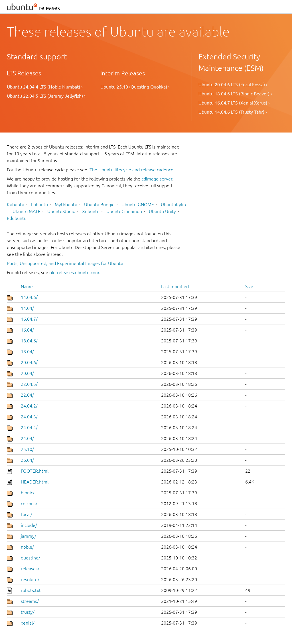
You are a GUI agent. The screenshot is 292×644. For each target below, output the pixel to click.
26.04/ (27, 460)
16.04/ (27, 330)
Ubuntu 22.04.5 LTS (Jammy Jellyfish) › (46, 96)
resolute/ (30, 579)
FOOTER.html (35, 471)
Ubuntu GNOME (138, 204)
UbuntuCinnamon (124, 211)
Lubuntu (39, 204)
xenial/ (28, 623)
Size (249, 286)
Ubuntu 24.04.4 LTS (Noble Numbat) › (45, 87)
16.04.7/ (29, 319)
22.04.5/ (29, 384)
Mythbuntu (66, 204)
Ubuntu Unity (162, 211)
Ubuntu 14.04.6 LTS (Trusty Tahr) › (233, 112)
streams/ (30, 601)
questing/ (31, 558)
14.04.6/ (29, 297)
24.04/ (27, 438)
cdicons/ (29, 503)
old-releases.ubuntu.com (74, 272)
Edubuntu (17, 218)
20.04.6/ (29, 362)
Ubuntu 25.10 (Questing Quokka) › (135, 87)
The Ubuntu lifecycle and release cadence (131, 170)
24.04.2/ (29, 406)
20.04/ (27, 373)
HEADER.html (35, 482)
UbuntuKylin (173, 204)
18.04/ (27, 352)
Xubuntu (91, 211)
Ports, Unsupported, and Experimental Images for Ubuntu (65, 263)
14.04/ (27, 308)
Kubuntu (16, 204)
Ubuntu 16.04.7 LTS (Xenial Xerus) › (234, 103)
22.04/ (27, 395)
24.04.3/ (29, 417)
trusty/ (28, 612)
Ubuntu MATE (27, 211)
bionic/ (28, 493)
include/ (29, 525)
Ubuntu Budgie (99, 204)
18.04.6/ (29, 341)
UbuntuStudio (61, 211)
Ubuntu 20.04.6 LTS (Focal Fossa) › (233, 85)
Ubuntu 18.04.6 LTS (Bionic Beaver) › (235, 94)
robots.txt (31, 590)
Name (27, 286)
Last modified (175, 286)
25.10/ (27, 449)
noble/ (27, 547)
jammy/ (29, 536)
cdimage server (157, 179)
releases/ (30, 569)
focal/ (27, 514)
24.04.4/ (29, 428)
